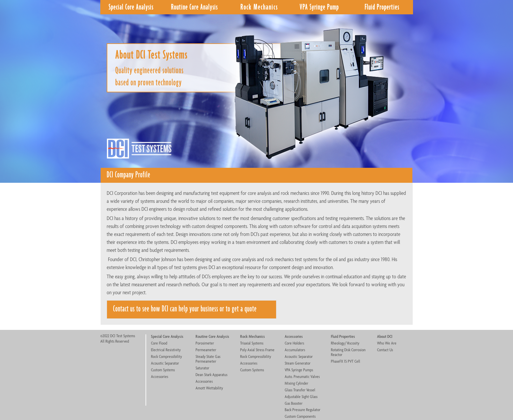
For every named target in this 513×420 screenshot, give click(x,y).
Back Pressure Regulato (302, 410)
